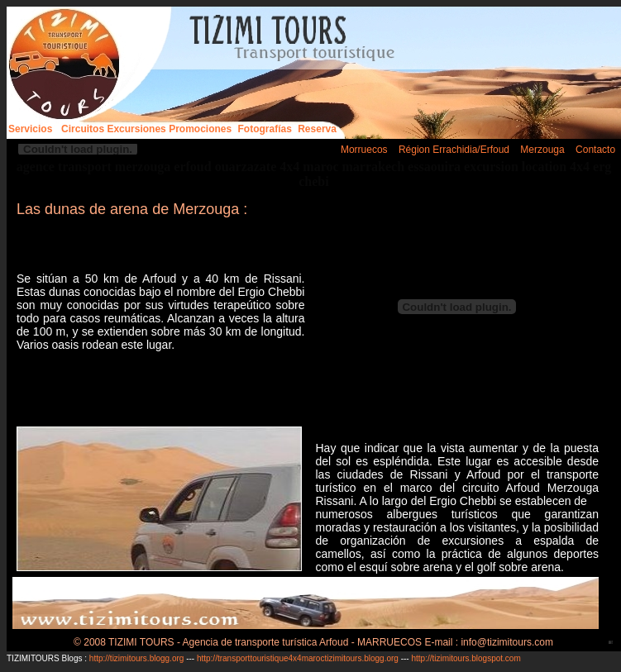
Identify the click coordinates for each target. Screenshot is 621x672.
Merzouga (542, 150)
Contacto (595, 150)
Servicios (30, 129)
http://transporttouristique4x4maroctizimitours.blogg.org (298, 658)
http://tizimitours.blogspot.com (466, 658)
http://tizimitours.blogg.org (138, 658)
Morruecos (364, 150)
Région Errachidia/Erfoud (454, 150)
